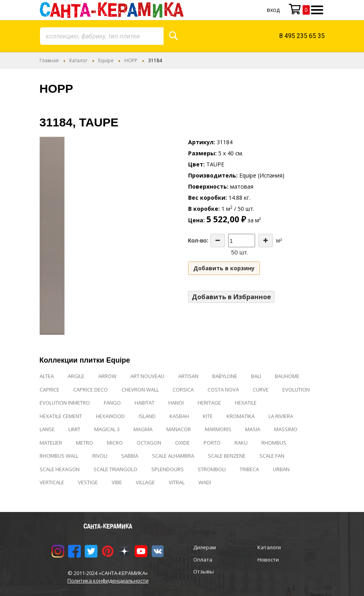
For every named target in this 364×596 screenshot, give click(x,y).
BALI (256, 376)
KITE (208, 416)
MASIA (253, 429)
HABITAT (145, 403)
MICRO (115, 443)
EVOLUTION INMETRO (65, 403)
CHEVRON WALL (140, 390)
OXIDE (182, 443)
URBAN (281, 469)
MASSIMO (286, 429)
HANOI (176, 403)
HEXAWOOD (110, 416)
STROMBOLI (212, 469)
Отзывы (204, 571)
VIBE (117, 482)
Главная (49, 60)
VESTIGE (88, 482)
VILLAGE (145, 482)
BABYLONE (225, 376)
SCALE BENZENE (227, 456)
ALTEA (47, 376)
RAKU (241, 443)
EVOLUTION (296, 390)
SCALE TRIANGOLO (115, 469)
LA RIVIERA (281, 416)
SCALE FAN (272, 456)
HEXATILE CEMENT (61, 416)
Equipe (106, 60)
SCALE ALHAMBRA (173, 456)
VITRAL (177, 482)
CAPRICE (50, 390)
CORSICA (183, 390)
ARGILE (76, 376)
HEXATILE (246, 403)
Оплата (203, 560)
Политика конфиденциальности (108, 581)
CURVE (261, 390)
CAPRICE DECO (91, 390)
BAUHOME (287, 376)
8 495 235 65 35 (302, 36)
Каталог (78, 60)
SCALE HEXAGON (60, 469)
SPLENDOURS (168, 469)
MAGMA (143, 429)
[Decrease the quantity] (218, 241)
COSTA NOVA (223, 390)
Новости (268, 560)
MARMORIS (218, 429)
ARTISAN (188, 376)
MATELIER (51, 443)
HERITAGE (209, 403)
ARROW (107, 376)
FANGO (112, 403)
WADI (205, 482)
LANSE (47, 429)
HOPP (131, 60)
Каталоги (269, 547)
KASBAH (179, 416)
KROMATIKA (241, 416)
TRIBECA (249, 469)
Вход (273, 10)
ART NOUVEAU (147, 376)
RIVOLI (100, 456)
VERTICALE (52, 482)
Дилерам (205, 547)
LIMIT (74, 429)
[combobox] (102, 36)
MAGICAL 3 (107, 429)
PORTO (212, 443)
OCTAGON (149, 443)
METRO (85, 443)
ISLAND (147, 416)
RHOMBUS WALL (59, 456)
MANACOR (179, 429)
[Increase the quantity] (266, 241)
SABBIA (130, 456)
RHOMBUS (274, 443)
